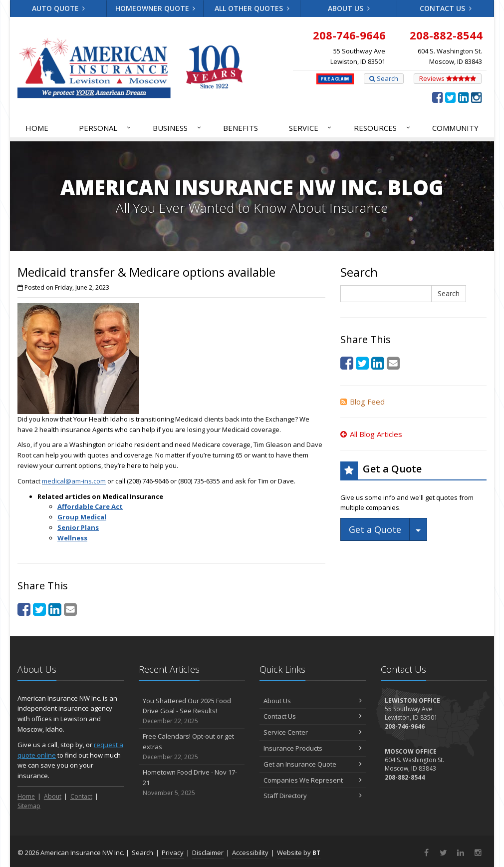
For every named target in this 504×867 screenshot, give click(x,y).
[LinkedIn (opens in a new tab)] (463, 97)
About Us (349, 8)
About (53, 796)
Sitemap (29, 806)
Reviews (448, 78)
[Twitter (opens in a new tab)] (450, 97)
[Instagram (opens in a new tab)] (476, 97)
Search (384, 78)
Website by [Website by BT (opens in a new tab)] (299, 853)
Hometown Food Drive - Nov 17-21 (192, 783)
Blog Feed (363, 402)
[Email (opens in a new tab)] (70, 609)
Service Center (313, 732)
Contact (81, 796)
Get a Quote (375, 529)
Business (177, 128)
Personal (105, 128)
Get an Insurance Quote (313, 764)
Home (37, 128)
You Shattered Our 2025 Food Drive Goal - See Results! (192, 711)
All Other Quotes (252, 8)
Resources (382, 128)
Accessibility (250, 853)
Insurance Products (313, 748)
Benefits (241, 128)
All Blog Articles (371, 434)
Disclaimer (208, 853)
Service (311, 128)
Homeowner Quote (155, 8)
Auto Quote (59, 8)
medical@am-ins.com (74, 481)
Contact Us (446, 8)
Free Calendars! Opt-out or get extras (192, 747)
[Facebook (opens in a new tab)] (437, 97)
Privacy (173, 853)
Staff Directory (313, 796)
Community (455, 128)
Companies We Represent (313, 780)
